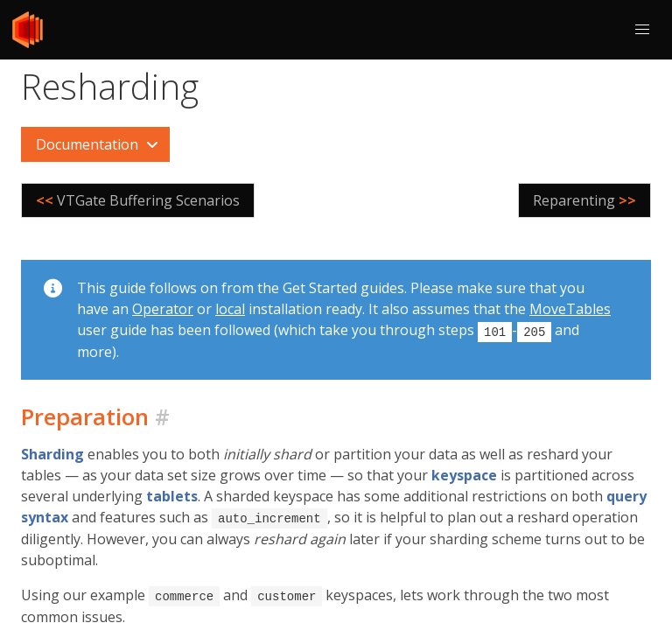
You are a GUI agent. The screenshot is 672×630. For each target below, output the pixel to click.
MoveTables (570, 309)
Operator (163, 309)
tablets (172, 495)
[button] (642, 30)
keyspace (464, 474)
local (230, 309)
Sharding (52, 453)
